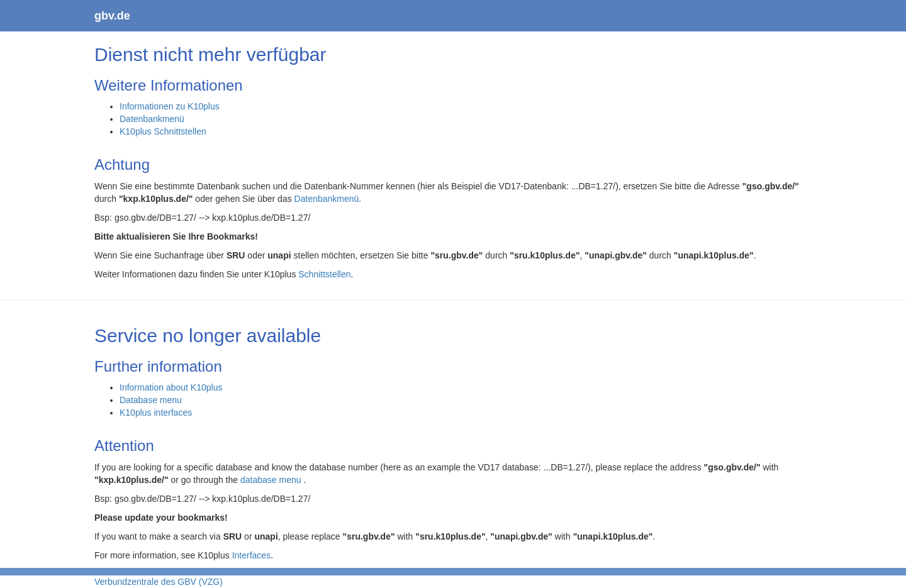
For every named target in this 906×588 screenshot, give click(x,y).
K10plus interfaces (156, 413)
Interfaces (251, 555)
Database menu (151, 400)
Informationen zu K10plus (170, 106)
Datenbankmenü (152, 119)
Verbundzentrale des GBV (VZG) (159, 582)
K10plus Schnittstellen (163, 131)
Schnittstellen (324, 274)
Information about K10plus (171, 387)
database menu (272, 480)
